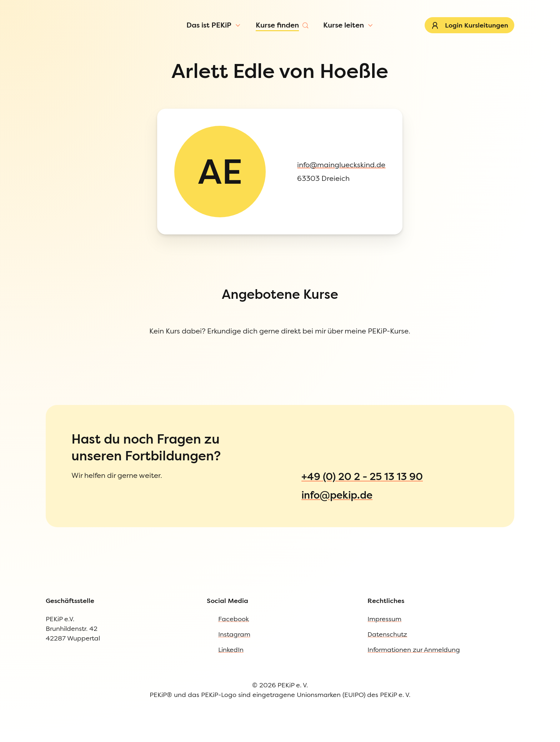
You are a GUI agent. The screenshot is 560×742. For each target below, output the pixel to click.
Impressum (33, 402)
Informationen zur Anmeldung (61, 431)
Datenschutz (35, 417)
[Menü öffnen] (61, 48)
